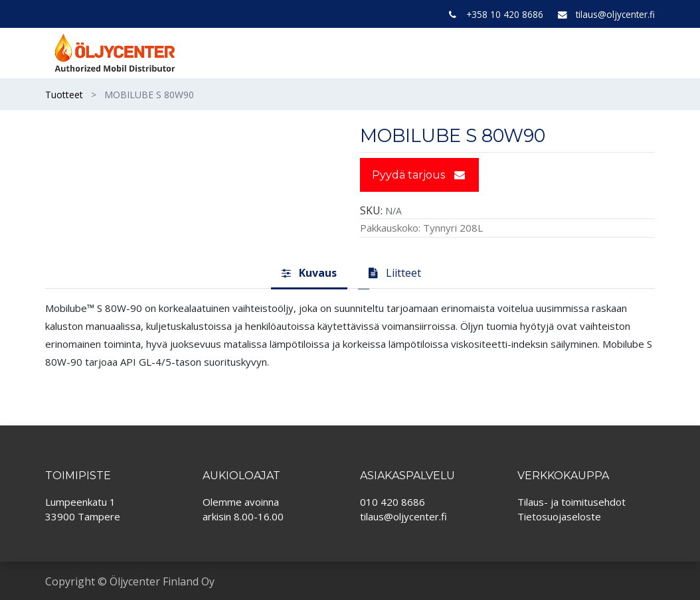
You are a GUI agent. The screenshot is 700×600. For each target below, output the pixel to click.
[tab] (309, 274)
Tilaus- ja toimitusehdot (571, 502)
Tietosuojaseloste (559, 516)
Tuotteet (64, 95)
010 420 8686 (393, 502)
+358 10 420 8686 (505, 14)
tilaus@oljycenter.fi (615, 14)
